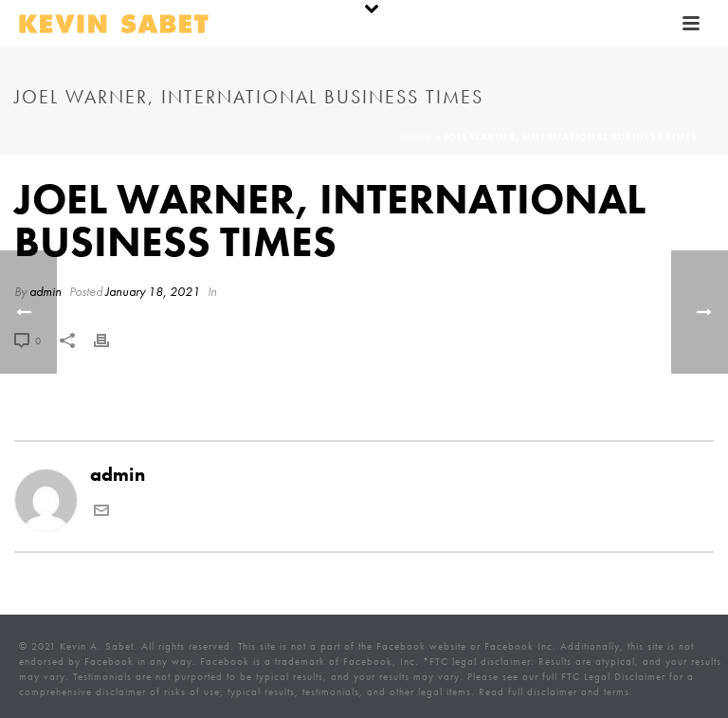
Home (417, 137)
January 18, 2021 (153, 291)
